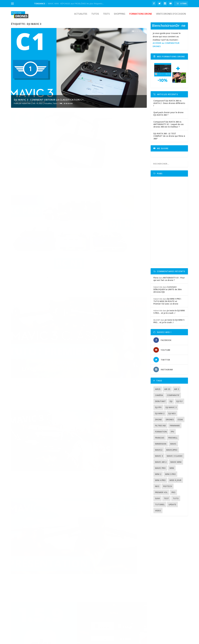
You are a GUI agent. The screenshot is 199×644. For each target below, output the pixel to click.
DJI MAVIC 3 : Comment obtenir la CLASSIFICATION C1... (50, 102)
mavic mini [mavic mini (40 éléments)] (176, 464)
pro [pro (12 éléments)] (173, 494)
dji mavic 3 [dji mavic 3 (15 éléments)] (171, 409)
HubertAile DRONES (22, 641)
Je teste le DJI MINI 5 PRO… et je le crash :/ (169, 314)
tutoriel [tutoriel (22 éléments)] (160, 506)
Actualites (81, 16)
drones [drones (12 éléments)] (170, 421)
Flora (156, 280)
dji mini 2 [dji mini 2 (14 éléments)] (160, 415)
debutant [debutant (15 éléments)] (160, 403)
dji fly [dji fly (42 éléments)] (179, 403)
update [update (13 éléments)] (172, 506)
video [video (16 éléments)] (158, 512)
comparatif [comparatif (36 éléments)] (173, 397)
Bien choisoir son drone (85, 595)
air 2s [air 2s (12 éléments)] (167, 391)
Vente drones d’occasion (171, 16)
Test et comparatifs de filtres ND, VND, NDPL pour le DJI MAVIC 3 (42, 387)
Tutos (95, 16)
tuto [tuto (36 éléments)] (176, 500)
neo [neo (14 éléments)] (157, 488)
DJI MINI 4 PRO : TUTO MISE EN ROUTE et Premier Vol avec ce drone (168, 303)
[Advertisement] (170, 223)
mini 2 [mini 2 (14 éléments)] (158, 476)
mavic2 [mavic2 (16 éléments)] (159, 452)
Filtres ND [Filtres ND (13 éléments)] (160, 427)
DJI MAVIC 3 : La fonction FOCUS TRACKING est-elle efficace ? (112, 387)
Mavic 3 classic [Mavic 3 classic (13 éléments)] (175, 458)
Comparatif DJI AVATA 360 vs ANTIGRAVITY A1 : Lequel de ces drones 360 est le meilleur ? (168, 126)
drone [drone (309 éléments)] (158, 421)
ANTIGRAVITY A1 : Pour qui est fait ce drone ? (169, 281)
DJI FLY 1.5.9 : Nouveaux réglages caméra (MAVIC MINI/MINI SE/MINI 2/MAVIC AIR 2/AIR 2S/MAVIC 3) (112, 311)
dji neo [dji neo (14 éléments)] (172, 415)
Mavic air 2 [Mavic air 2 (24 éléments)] (161, 464)
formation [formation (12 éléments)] (161, 434)
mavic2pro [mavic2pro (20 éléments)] (172, 452)
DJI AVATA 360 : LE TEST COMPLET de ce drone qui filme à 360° (169, 138)
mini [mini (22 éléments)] (172, 470)
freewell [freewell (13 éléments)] (173, 440)
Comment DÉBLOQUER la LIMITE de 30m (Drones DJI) (168, 291)
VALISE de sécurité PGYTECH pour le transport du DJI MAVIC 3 (38, 461)
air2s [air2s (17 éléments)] (158, 391)
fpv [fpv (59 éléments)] (172, 434)
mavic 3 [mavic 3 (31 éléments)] (159, 458)
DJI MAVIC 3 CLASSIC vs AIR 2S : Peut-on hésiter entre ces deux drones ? (109, 236)
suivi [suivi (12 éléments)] (157, 500)
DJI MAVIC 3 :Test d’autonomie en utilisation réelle (106, 461)
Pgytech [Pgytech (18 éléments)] (168, 488)
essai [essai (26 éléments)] (180, 421)
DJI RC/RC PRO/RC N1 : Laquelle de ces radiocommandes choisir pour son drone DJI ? (113, 161)
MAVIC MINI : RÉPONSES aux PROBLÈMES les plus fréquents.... (76, 4)
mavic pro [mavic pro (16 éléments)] (160, 470)
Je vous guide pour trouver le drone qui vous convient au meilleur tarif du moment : (167, 42)
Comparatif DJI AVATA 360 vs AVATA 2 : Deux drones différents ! (169, 105)
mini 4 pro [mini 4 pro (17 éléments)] (160, 482)
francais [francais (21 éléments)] (160, 440)
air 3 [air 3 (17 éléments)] (176, 391)
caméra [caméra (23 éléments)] (159, 397)
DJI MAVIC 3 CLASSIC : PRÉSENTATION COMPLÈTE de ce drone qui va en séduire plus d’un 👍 (42, 311)
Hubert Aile (26, 105)
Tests (106, 16)
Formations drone (141, 16)
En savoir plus (23, 179)
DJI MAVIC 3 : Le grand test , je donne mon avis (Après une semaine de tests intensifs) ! (114, 536)
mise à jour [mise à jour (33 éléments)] (175, 482)
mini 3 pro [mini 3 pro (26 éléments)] (170, 476)
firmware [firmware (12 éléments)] (175, 427)
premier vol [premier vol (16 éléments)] (161, 494)
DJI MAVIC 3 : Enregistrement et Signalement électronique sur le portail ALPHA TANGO (43, 536)
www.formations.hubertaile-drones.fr (150, 614)
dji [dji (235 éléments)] (171, 403)
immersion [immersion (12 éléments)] (161, 446)
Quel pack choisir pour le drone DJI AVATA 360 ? (168, 116)
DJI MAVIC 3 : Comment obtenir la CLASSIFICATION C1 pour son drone (38, 159)
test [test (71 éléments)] (166, 500)
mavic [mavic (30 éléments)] (173, 446)
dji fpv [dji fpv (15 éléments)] (158, 409)
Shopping (120, 16)
